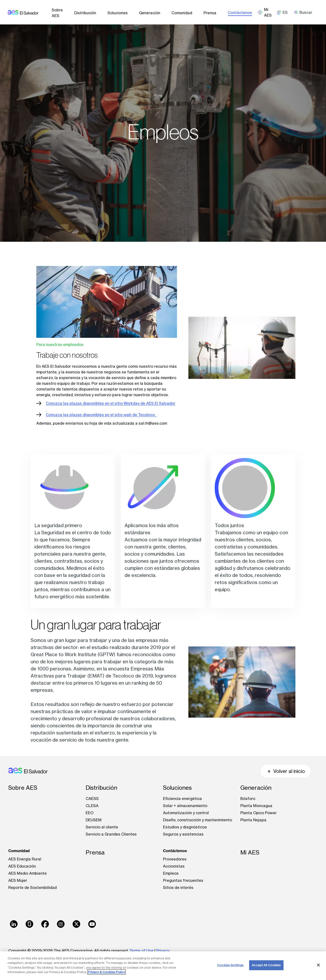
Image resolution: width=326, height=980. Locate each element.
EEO (90, 813)
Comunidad (182, 13)
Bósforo (248, 799)
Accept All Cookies (266, 965)
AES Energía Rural (25, 859)
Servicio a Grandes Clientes (111, 834)
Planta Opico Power (258, 813)
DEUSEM (94, 820)
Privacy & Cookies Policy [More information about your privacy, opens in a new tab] (107, 972)
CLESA (92, 806)
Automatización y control (186, 813)
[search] (305, 12)
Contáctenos (240, 13)
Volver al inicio (286, 771)
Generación (150, 13)
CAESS (92, 799)
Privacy (163, 951)
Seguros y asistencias (183, 834)
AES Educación (22, 866)
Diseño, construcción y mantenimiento (198, 820)
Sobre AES (57, 13)
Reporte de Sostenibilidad (33, 887)
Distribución (85, 13)
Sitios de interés (178, 887)
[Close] (318, 965)
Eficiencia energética (182, 799)
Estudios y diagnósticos (185, 827)
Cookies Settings (230, 965)
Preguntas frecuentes (183, 880)
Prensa (210, 13)
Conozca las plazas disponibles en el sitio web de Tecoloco (101, 415)
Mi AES (250, 852)
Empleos (171, 873)
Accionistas (174, 866)
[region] (163, 966)
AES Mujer (18, 880)
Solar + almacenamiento (185, 806)
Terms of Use (141, 951)
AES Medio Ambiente (28, 873)
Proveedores (175, 859)
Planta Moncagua (256, 806)
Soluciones (118, 13)
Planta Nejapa (253, 820)
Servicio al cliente (102, 827)
